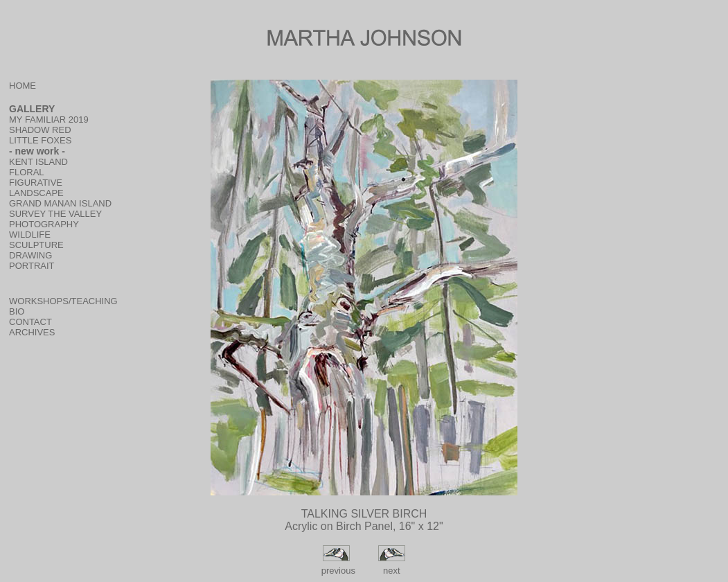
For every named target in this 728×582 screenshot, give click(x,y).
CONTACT (30, 322)
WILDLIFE (30, 235)
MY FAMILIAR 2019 (49, 120)
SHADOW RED (40, 130)
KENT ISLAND (38, 162)
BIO (17, 311)
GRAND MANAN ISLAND (60, 203)
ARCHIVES (32, 332)
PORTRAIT (32, 266)
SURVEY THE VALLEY (55, 214)
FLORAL (27, 172)
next (392, 571)
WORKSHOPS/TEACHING (63, 301)
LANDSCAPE (36, 193)
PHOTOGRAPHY (44, 224)
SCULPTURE (36, 245)
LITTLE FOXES (40, 140)
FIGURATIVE (36, 183)
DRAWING (30, 255)
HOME (23, 86)
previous (337, 571)
